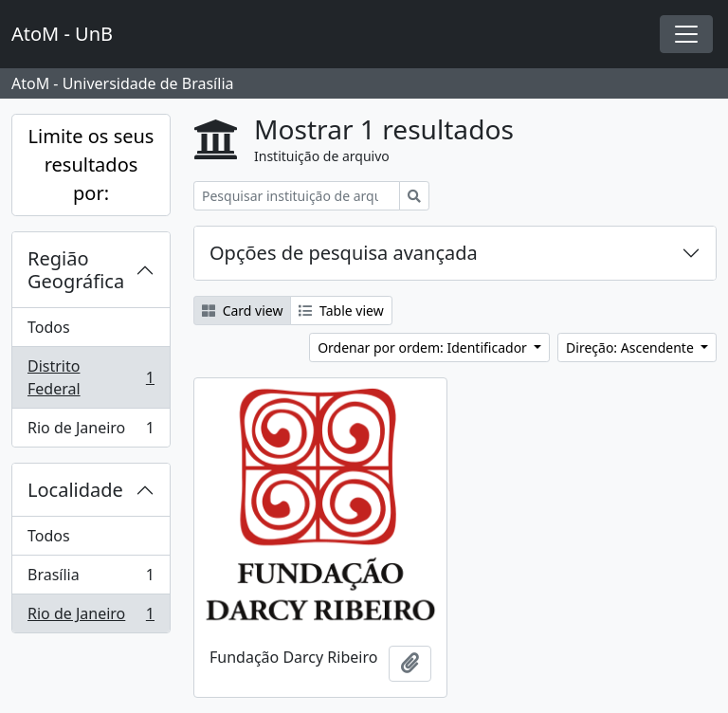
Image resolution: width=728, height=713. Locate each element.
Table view (341, 311)
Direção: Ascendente (631, 347)
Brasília (91, 579)
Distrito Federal (91, 377)
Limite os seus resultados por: (91, 165)
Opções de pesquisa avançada (344, 253)
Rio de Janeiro (91, 431)
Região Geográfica (76, 270)
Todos (49, 327)
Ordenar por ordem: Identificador (424, 347)
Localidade (75, 490)
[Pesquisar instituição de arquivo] (297, 196)
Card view (242, 311)
